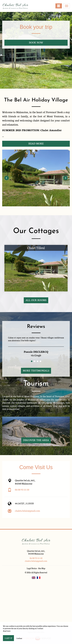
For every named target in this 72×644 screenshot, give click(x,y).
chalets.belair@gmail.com (27, 511)
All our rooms (36, 300)
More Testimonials (36, 370)
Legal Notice (32, 568)
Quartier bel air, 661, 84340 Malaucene (36, 552)
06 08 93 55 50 (22, 489)
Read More (36, 143)
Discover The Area (36, 440)
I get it (8, 638)
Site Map (42, 568)
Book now (36, 42)
